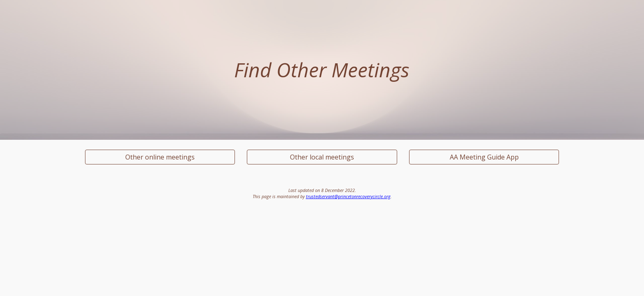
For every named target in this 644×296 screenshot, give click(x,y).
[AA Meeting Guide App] (484, 157)
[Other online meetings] (160, 157)
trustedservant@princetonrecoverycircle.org (348, 197)
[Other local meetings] (322, 157)
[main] (322, 70)
